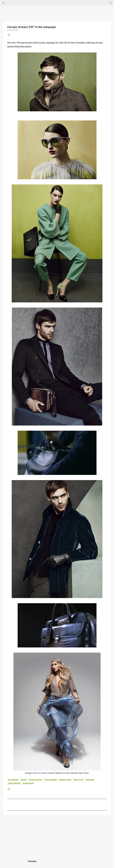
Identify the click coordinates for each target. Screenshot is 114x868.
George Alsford (35, 780)
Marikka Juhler (65, 780)
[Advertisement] (57, 835)
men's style (78, 780)
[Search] (10, 3)
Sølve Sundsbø (14, 783)
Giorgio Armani (51, 780)
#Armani (37, 773)
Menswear (90, 780)
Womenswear (28, 783)
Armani (24, 780)
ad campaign (13, 780)
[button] (9, 35)
